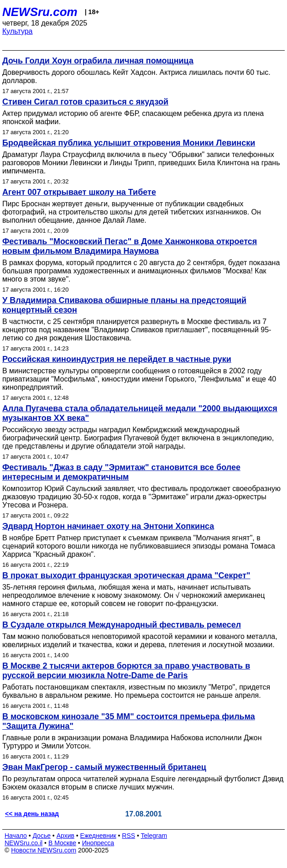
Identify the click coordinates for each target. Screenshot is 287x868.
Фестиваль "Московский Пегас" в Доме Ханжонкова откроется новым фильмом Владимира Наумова (130, 246)
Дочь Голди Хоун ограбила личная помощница (98, 61)
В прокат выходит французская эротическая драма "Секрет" (126, 575)
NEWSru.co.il (23, 843)
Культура (18, 31)
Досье (42, 836)
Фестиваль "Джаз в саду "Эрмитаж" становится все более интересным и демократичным (121, 472)
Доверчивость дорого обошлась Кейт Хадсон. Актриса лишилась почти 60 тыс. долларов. (136, 76)
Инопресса (98, 843)
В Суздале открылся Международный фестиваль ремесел (122, 625)
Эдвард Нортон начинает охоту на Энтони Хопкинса (108, 526)
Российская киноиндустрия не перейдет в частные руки (117, 359)
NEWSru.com (40, 12)
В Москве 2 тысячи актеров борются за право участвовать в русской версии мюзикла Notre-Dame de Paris (126, 671)
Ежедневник (98, 836)
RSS (128, 836)
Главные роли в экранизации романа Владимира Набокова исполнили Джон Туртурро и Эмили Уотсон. (132, 742)
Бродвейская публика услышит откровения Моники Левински (129, 143)
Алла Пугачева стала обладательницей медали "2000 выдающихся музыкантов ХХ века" (140, 413)
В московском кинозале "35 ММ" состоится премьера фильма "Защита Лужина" (129, 721)
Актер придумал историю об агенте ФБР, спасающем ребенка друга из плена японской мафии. (133, 118)
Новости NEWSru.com (44, 850)
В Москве (62, 843)
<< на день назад (32, 814)
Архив (65, 836)
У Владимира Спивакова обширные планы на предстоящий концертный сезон (124, 305)
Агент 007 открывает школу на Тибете (79, 192)
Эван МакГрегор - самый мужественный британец (104, 767)
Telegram (154, 836)
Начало (16, 836)
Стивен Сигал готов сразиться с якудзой (85, 102)
